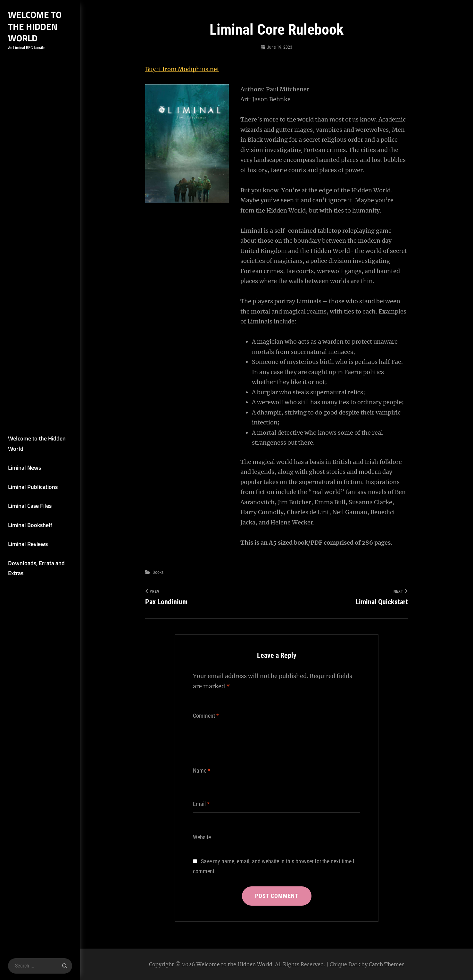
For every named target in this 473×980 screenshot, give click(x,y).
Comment (206, 716)
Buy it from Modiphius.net (182, 69)
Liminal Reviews (28, 544)
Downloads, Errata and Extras (36, 568)
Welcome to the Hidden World (35, 26)
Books (158, 572)
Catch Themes (387, 964)
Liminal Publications (33, 487)
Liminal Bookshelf (30, 525)
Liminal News (25, 468)
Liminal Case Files (30, 506)
